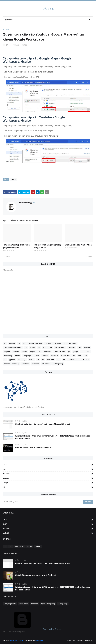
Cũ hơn (89, 257)
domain (16, 351)
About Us (80, 640)
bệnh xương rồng (35, 343)
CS (39, 347)
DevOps (87, 347)
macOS (45, 356)
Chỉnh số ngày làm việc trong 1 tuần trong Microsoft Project (43, 424)
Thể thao (25, 364)
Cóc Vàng (48, 9)
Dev (79, 347)
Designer (71, 347)
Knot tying (8, 356)
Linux (37, 356)
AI (5, 343)
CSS (45, 347)
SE (43, 360)
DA (51, 347)
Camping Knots (70, 343)
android (12, 343)
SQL (58, 360)
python (12, 360)
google (6, 29)
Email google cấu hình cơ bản (78, 245)
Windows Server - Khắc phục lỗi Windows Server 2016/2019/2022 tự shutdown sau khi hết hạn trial (53, 437)
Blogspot (58, 343)
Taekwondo (73, 360)
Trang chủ (71, 640)
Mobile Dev (65, 356)
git (69, 351)
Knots (17, 356)
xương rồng (58, 364)
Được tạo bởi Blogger (32, 629)
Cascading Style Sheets (13, 347)
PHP (80, 356)
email (25, 351)
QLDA (31, 360)
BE (24, 343)
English (33, 351)
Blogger (48, 343)
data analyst (60, 347)
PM (86, 356)
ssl (64, 360)
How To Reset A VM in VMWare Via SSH (33, 448)
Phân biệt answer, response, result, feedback (36, 575)
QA (19, 360)
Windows (35, 364)
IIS (82, 351)
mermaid (54, 356)
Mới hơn (7, 257)
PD (74, 356)
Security (50, 360)
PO (5, 360)
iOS (88, 351)
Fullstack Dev (60, 351)
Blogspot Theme (17, 640)
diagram (7, 351)
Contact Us (89, 640)
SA (38, 360)
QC (25, 360)
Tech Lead (85, 360)
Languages (27, 356)
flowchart (47, 351)
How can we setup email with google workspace (16, 246)
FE (40, 351)
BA (19, 343)
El (10, 45)
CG (26, 347)
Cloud (33, 347)
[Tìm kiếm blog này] (42, 502)
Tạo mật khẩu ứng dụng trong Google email (48, 246)
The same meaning (11, 364)
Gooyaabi (39, 640)
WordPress (46, 364)
